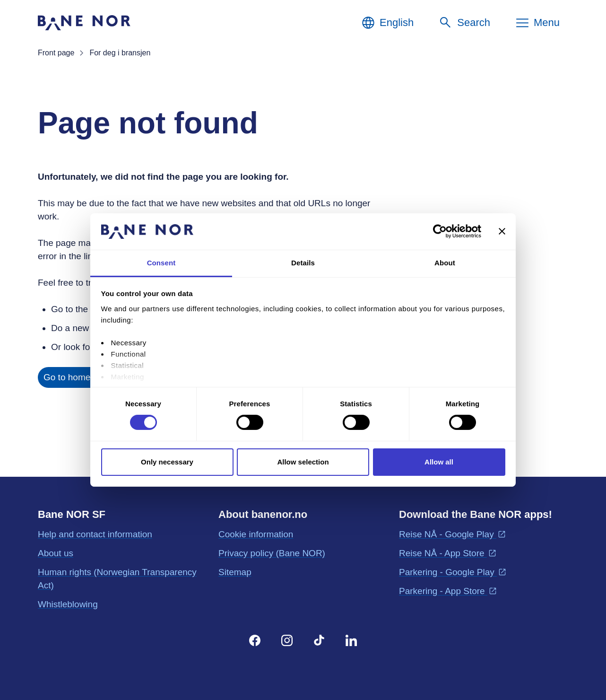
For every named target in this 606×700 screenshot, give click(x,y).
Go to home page (78, 377)
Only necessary (167, 462)
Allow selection (303, 462)
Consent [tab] (161, 263)
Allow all (439, 462)
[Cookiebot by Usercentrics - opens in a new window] (440, 231)
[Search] (464, 23)
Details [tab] (303, 263)
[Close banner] (502, 231)
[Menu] (537, 23)
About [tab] (445, 263)
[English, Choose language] (387, 23)
